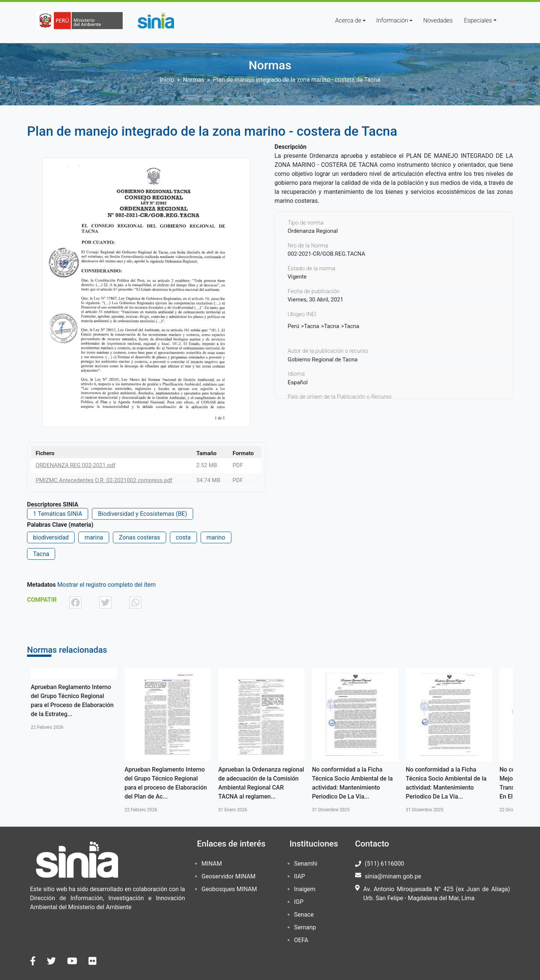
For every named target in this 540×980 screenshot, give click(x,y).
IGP (299, 902)
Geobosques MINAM (229, 889)
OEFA (301, 940)
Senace (304, 915)
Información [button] (392, 20)
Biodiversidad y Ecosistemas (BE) (142, 514)
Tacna (41, 554)
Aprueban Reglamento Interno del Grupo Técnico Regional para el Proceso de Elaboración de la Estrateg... (72, 701)
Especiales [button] (478, 20)
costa (183, 537)
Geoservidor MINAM (228, 876)
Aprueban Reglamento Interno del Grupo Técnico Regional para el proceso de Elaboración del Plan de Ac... (166, 783)
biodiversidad (51, 537)
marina (94, 537)
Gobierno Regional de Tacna (323, 360)
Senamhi (306, 864)
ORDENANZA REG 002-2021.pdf (76, 465)
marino (216, 537)
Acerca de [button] (348, 20)
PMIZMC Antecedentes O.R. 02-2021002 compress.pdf (104, 480)
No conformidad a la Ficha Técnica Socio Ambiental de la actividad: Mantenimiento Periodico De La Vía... (352, 783)
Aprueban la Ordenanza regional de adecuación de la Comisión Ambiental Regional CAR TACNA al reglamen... (261, 783)
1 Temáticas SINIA (58, 514)
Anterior (16, 740)
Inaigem (305, 889)
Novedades (438, 20)
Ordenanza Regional (313, 231)
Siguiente (524, 740)
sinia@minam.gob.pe (393, 876)
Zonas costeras (139, 537)
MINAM (211, 864)
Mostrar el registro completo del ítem (107, 585)
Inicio (167, 80)
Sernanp (305, 927)
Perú (293, 326)
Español (298, 382)
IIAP (299, 876)
